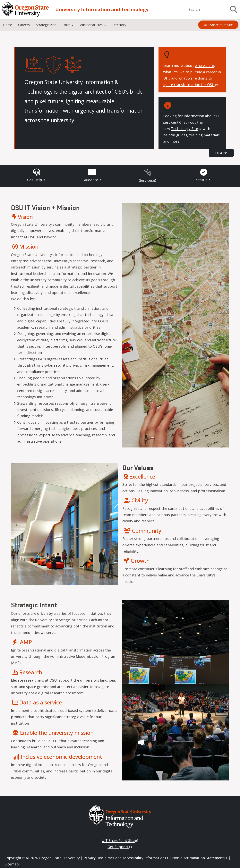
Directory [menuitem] (119, 25)
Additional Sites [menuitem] (91, 25)
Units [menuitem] (66, 25)
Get (36, 180)
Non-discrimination (200, 858)
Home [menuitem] (8, 25)
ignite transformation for (191, 85)
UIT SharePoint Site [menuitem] (218, 25)
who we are (204, 65)
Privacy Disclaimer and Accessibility (126, 858)
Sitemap (12, 864)
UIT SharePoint (120, 840)
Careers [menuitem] (24, 25)
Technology (186, 129)
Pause (221, 153)
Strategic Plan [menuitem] (46, 25)
